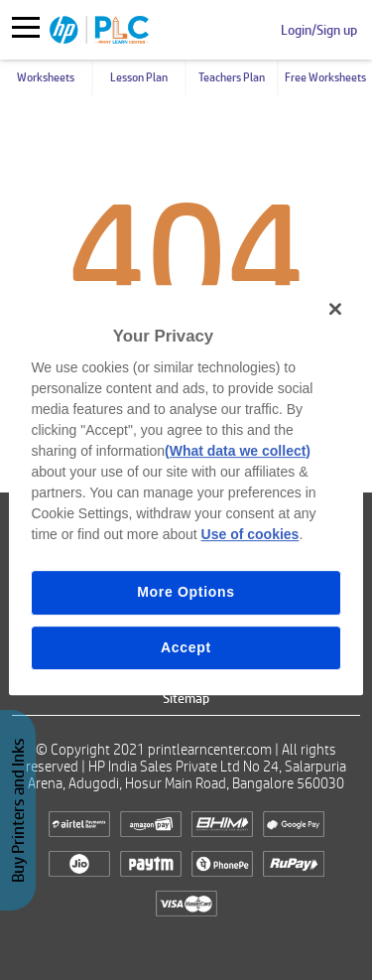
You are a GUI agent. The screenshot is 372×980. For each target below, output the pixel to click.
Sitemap (186, 698)
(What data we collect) (238, 451)
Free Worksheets (325, 77)
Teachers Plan (232, 77)
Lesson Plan (139, 77)
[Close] (335, 309)
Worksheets (46, 77)
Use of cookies (250, 534)
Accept (186, 647)
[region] (186, 490)
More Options (186, 592)
